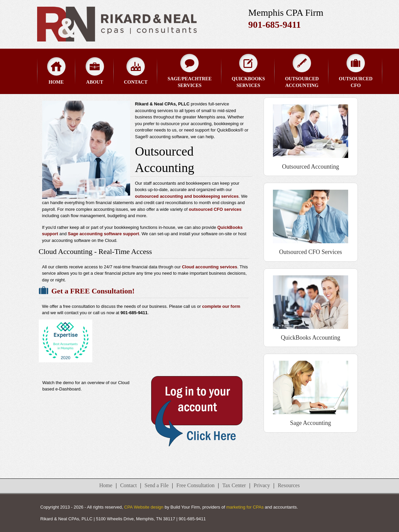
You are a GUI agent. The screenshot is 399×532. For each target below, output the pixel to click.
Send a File (157, 485)
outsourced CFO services (215, 209)
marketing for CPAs (245, 507)
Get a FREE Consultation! (93, 291)
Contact (136, 71)
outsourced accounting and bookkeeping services (187, 196)
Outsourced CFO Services (311, 252)
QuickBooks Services (248, 71)
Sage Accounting (310, 423)
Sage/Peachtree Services (190, 71)
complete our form (221, 306)
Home (56, 71)
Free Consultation (195, 485)
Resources (289, 485)
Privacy (262, 485)
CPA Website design (144, 507)
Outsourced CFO (356, 71)
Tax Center (234, 485)
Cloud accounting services (210, 267)
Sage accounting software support (104, 234)
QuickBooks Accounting (311, 338)
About (95, 71)
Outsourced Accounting (302, 71)
